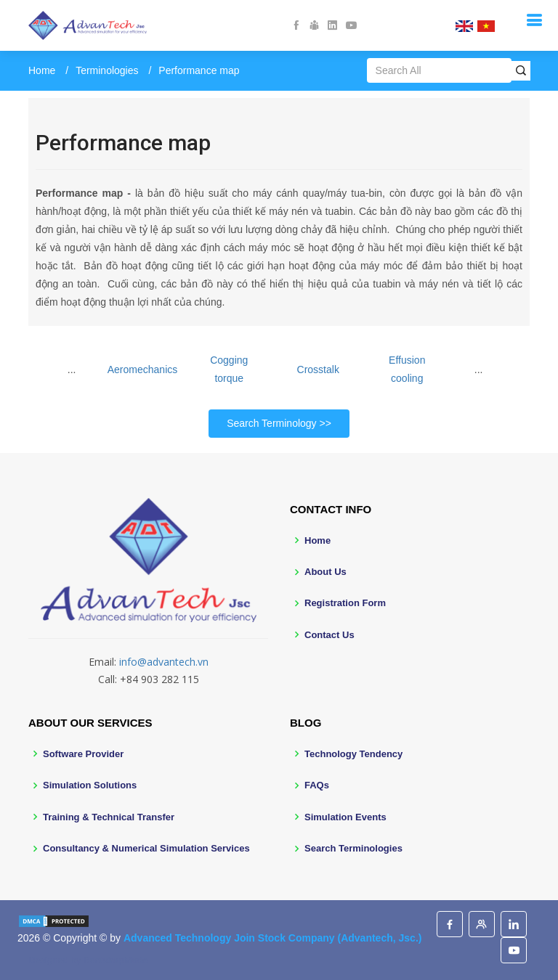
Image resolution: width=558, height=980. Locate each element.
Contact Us (329, 635)
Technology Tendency (353, 754)
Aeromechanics (143, 369)
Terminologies (107, 70)
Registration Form (345, 603)
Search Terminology (271, 423)
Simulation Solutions (90, 785)
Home (42, 70)
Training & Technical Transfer (109, 817)
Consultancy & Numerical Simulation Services (146, 848)
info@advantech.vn (164, 662)
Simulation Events (345, 817)
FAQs (317, 785)
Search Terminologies (353, 848)
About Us (325, 572)
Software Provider (83, 754)
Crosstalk (318, 369)
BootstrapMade (116, 960)
